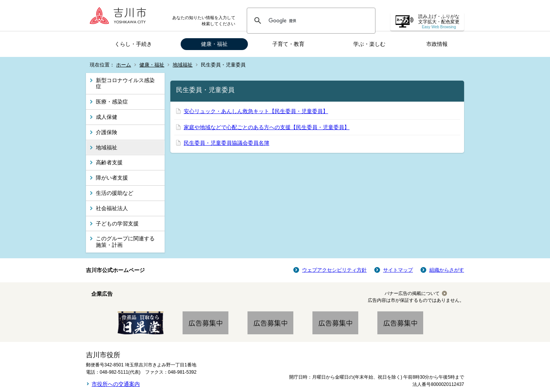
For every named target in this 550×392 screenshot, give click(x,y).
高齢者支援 (109, 162)
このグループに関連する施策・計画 (125, 242)
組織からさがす (447, 270)
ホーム (124, 65)
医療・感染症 (112, 102)
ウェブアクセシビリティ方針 (334, 270)
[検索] (310, 21)
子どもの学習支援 (117, 224)
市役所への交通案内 (116, 384)
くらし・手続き (133, 44)
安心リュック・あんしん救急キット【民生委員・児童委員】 (256, 111)
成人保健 (107, 117)
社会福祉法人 (112, 208)
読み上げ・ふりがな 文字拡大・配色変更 (439, 22)
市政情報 (437, 44)
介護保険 (107, 132)
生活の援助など (115, 193)
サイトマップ (398, 270)
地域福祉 (183, 65)
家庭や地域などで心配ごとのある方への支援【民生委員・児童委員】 (267, 127)
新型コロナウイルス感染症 (125, 83)
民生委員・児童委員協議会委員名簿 (226, 143)
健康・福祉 (214, 44)
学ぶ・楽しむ (369, 44)
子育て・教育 (288, 44)
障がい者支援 (112, 178)
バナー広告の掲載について (412, 293)
